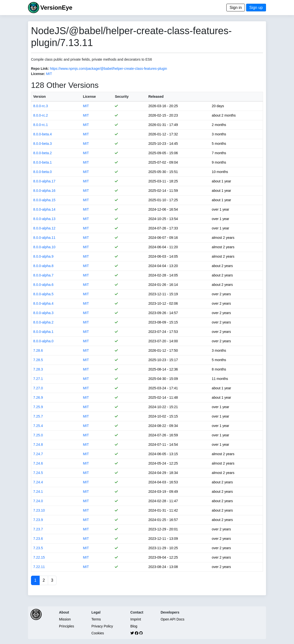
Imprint (136, 619)
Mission (65, 619)
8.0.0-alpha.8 (43, 266)
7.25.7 (38, 416)
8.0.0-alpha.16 (44, 191)
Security (122, 97)
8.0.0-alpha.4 (43, 303)
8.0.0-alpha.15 (44, 200)
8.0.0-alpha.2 (43, 322)
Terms (96, 619)
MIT (49, 74)
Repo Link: (40, 69)
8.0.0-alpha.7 (43, 275)
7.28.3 (38, 369)
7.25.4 (38, 426)
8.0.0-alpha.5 (43, 294)
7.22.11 (39, 567)
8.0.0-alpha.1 (43, 332)
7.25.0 (38, 435)
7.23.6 (38, 539)
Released (156, 97)
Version (40, 97)
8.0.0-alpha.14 (44, 209)
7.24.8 (38, 445)
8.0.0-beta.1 (43, 162)
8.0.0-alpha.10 (44, 247)
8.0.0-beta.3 (43, 144)
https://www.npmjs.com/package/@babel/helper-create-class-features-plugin (108, 69)
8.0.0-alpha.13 (44, 219)
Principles (67, 626)
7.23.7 (38, 529)
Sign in (236, 8)
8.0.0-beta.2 (43, 153)
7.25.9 (38, 407)
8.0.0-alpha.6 (43, 285)
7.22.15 (39, 557)
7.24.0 (38, 501)
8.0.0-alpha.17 (44, 181)
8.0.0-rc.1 (41, 125)
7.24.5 (38, 473)
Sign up (256, 8)
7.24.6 (38, 463)
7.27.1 (38, 379)
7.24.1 (38, 492)
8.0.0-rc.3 (41, 106)
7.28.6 (38, 350)
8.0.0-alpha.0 (43, 341)
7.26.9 (38, 397)
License (89, 97)
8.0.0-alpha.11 (44, 238)
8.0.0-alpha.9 (43, 256)
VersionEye (56, 8)
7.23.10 (39, 510)
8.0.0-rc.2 (41, 115)
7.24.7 (38, 454)
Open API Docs (173, 619)
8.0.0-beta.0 (43, 172)
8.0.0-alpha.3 (43, 313)
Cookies (98, 633)
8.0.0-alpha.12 (44, 228)
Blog (134, 626)
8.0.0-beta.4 (43, 134)
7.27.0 (38, 388)
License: (38, 74)
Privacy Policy (102, 626)
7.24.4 (38, 482)
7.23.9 (38, 520)
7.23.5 (38, 548)
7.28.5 (38, 360)
